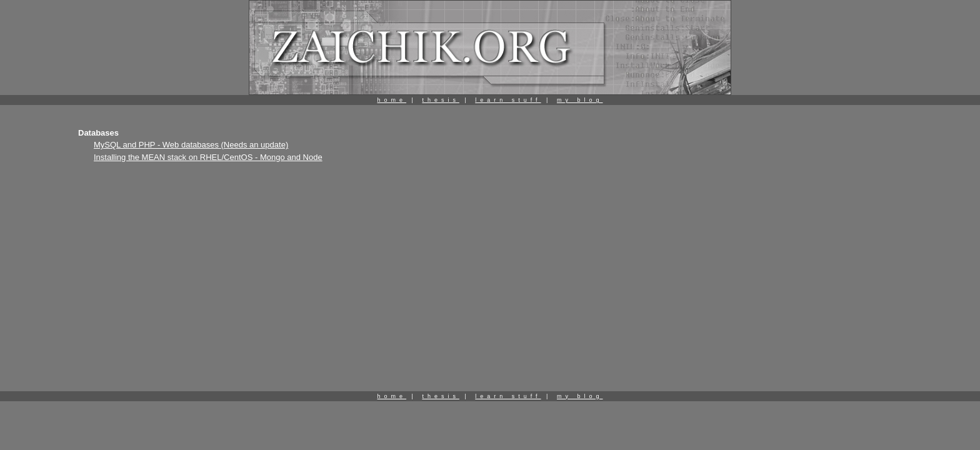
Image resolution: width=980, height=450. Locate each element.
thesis (441, 100)
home (392, 100)
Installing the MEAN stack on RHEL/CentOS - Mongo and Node (208, 157)
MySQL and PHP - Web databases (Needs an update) (191, 145)
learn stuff (508, 100)
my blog (580, 100)
